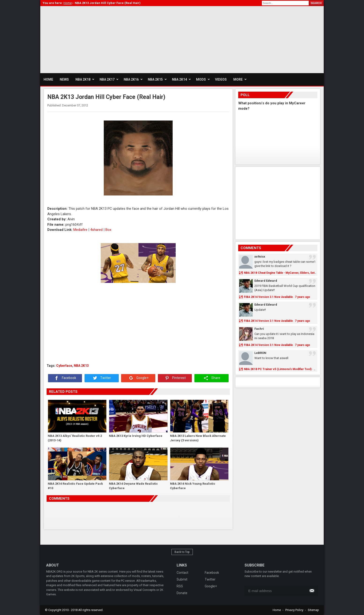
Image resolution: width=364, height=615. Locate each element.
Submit (182, 579)
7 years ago (303, 297)
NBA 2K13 (81, 366)
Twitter (102, 378)
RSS (180, 586)
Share (212, 378)
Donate (182, 593)
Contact (182, 573)
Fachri (259, 329)
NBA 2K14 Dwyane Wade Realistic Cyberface (133, 486)
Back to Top (182, 552)
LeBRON (260, 353)
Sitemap (313, 610)
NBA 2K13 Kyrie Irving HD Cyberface (136, 436)
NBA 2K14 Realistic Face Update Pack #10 (75, 486)
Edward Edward (266, 281)
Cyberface (64, 366)
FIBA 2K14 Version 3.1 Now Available (268, 297)
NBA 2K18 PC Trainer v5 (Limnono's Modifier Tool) (278, 369)
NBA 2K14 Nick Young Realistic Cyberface (193, 486)
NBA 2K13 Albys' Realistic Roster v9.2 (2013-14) (75, 438)
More (238, 79)
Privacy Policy (294, 610)
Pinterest (175, 378)
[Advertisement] (126, 39)
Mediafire (80, 230)
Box (108, 230)
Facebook (65, 378)
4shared (96, 230)
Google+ (138, 378)
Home (277, 610)
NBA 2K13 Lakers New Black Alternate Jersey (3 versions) (198, 438)
